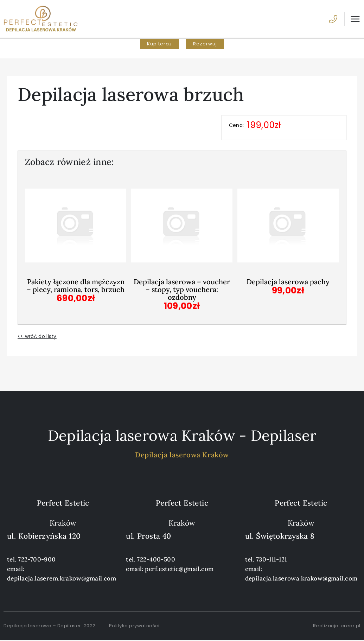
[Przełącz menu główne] (352, 20)
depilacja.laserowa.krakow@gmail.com (301, 579)
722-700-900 (37, 560)
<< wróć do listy (37, 337)
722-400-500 (156, 560)
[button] (159, 46)
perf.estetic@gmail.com (179, 570)
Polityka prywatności (134, 626)
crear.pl (351, 626)
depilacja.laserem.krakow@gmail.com (62, 579)
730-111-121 (272, 560)
